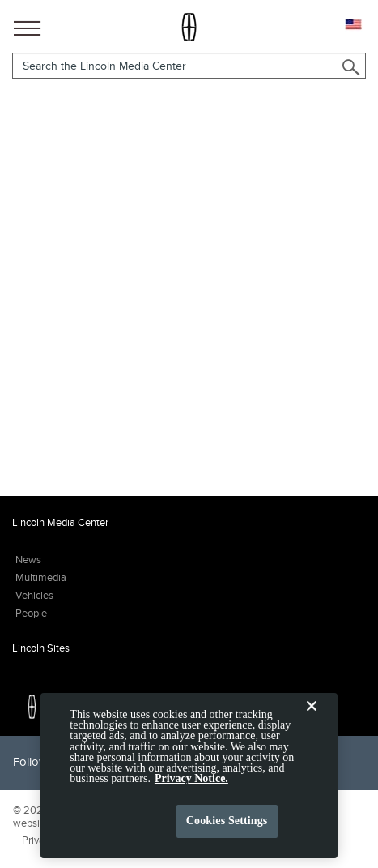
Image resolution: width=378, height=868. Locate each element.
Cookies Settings (227, 827)
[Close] (312, 725)
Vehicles (34, 595)
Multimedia (41, 577)
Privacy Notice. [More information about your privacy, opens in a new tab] (191, 785)
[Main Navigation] (27, 26)
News (28, 560)
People (31, 613)
